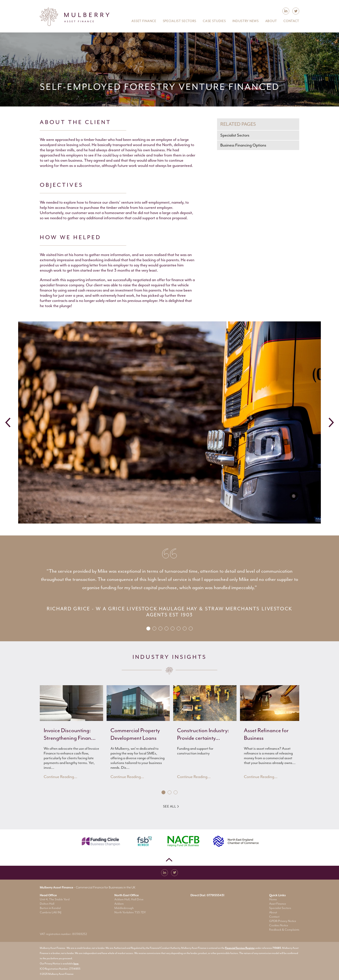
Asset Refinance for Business (266, 734)
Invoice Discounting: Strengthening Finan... (70, 734)
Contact (274, 917)
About (273, 912)
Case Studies (214, 21)
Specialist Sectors (235, 135)
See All (171, 806)
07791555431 (216, 895)
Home (273, 899)
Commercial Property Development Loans (135, 734)
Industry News (246, 21)
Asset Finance (278, 904)
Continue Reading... (60, 777)
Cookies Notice (279, 925)
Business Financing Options (243, 145)
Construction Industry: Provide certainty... (203, 734)
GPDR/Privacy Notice (283, 921)
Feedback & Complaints (284, 930)
